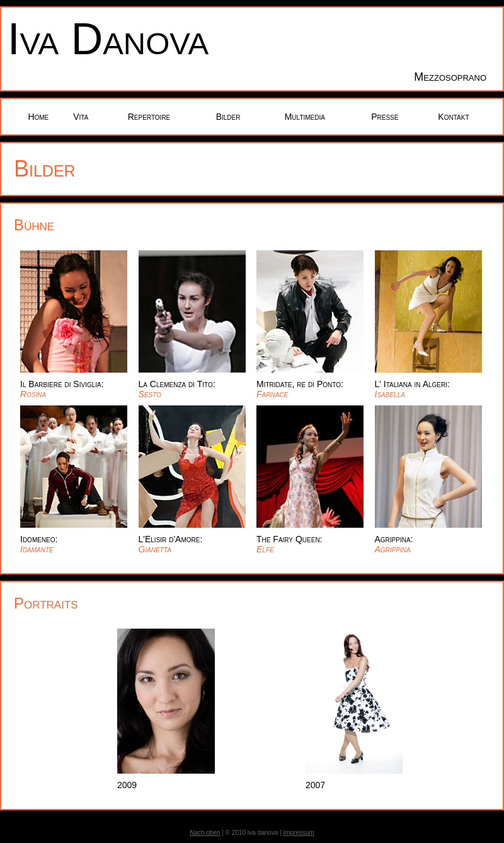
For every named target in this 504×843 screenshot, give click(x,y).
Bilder (228, 117)
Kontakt (453, 117)
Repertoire (149, 117)
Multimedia (305, 117)
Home (38, 117)
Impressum (298, 833)
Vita (81, 117)
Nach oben (205, 833)
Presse (385, 117)
